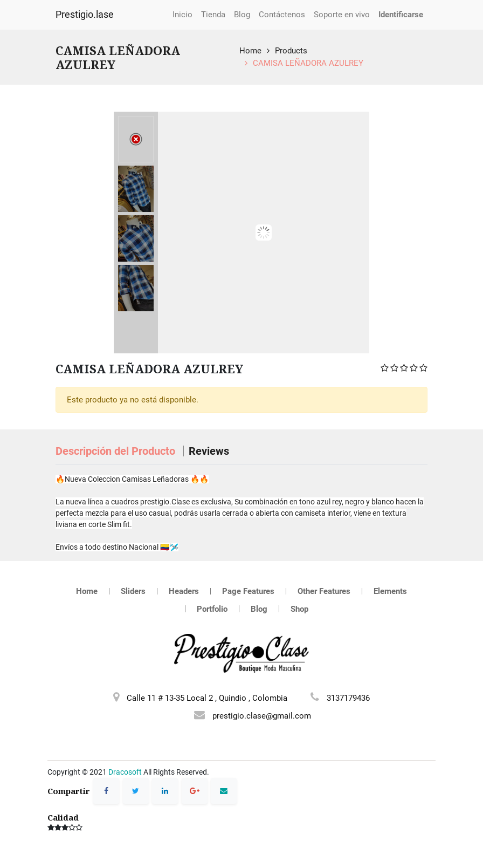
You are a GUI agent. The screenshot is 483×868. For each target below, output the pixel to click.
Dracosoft (125, 772)
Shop (299, 609)
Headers (184, 591)
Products (291, 51)
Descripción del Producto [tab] (117, 451)
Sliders (133, 591)
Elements (390, 591)
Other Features (324, 591)
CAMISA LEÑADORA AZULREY (308, 63)
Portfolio (212, 609)
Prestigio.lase (85, 15)
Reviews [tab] (209, 451)
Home (250, 51)
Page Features (248, 591)
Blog (259, 609)
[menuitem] (182, 15)
